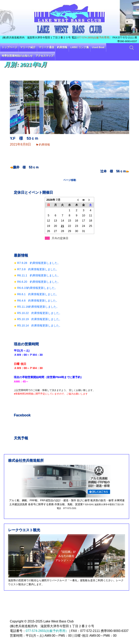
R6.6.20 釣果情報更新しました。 (39, 282)
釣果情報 (62, 47)
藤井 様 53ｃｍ (26, 167)
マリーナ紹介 (28, 47)
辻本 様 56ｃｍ (113, 171)
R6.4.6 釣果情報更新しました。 (38, 301)
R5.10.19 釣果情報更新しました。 (39, 319)
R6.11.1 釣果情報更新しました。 (39, 275)
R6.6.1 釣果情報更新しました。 (38, 294)
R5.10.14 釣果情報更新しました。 (39, 325)
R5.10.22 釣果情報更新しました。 (39, 313)
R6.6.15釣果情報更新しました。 (37, 288)
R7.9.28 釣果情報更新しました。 (39, 263)
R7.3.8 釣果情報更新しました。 (38, 269)
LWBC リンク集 (80, 47)
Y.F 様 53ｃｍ (24, 138)
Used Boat (98, 47)
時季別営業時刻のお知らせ (17, 56)
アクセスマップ (45, 56)
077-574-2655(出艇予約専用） (94, 38)
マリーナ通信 (46, 47)
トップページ (9, 47)
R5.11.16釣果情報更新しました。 (38, 307)
